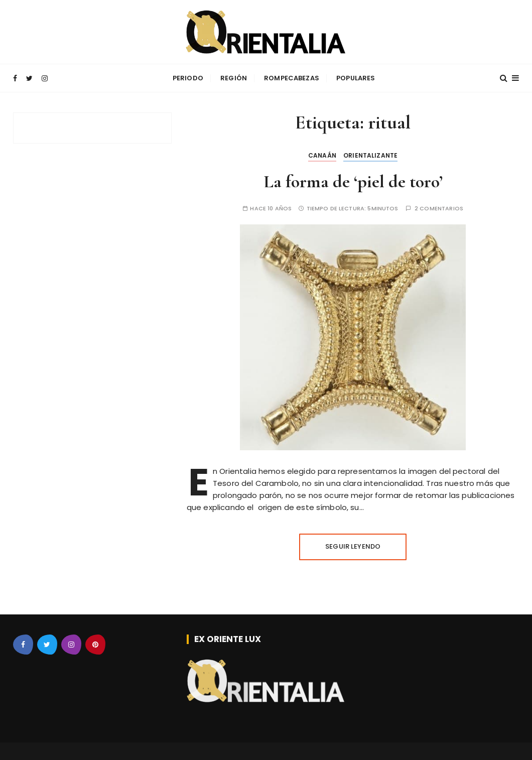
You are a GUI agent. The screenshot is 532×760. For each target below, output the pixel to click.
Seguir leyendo (353, 546)
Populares (356, 78)
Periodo (188, 78)
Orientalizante (370, 155)
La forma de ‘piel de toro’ (353, 181)
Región (234, 78)
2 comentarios (439, 209)
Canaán (322, 155)
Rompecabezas (292, 78)
